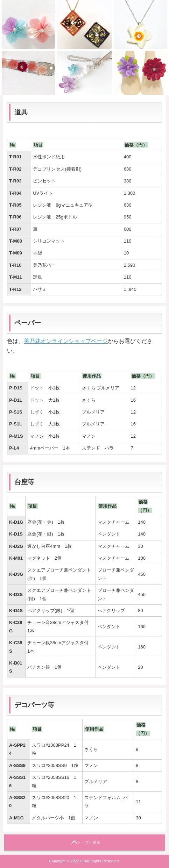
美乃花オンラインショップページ (66, 341)
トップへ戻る (89, 842)
